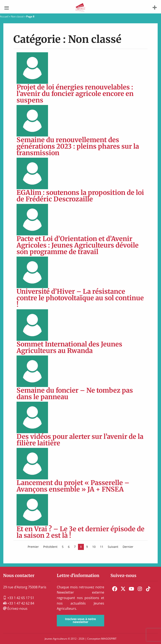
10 (94, 547)
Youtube (131, 589)
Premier (33, 547)
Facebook (115, 589)
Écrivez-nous (15, 609)
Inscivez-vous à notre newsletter (80, 620)
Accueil (4, 16)
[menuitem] (115, 589)
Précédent (50, 547)
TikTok (148, 589)
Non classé (17, 16)
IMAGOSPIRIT (109, 639)
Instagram (140, 589)
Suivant (113, 547)
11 (102, 547)
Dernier (128, 547)
